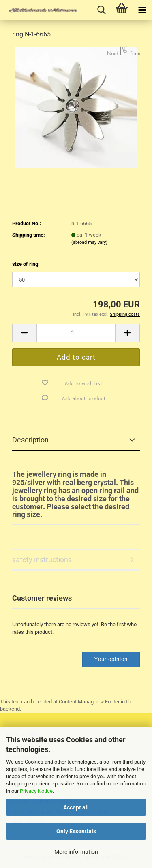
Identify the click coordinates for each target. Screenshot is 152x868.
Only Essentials (76, 831)
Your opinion (111, 659)
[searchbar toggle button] (101, 10)
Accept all (76, 807)
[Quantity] (76, 333)
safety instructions (42, 560)
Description (30, 440)
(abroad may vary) (89, 242)
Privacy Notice (36, 791)
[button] (24, 333)
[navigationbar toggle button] (142, 10)
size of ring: (26, 264)
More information (76, 852)
